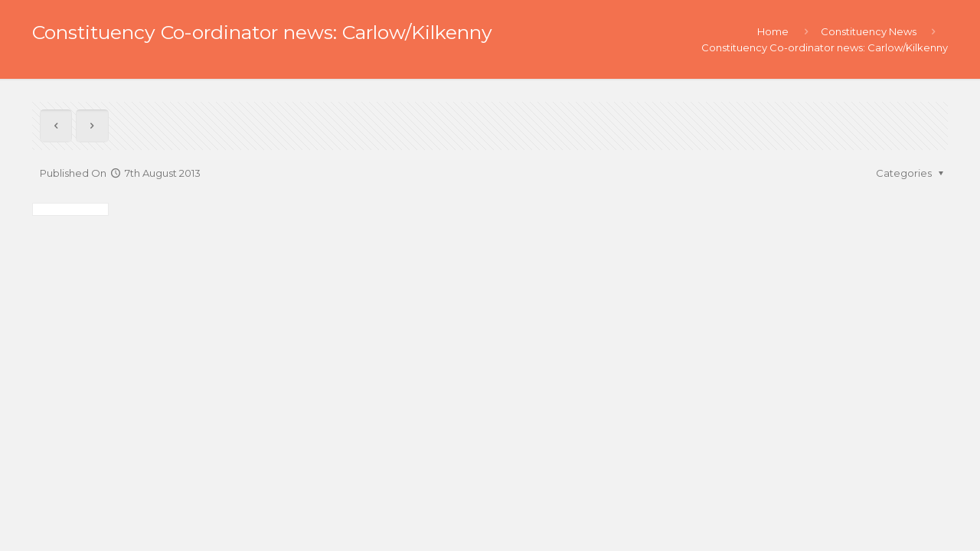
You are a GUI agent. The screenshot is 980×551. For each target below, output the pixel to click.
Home (773, 31)
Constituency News (869, 31)
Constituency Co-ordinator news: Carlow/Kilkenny (825, 47)
